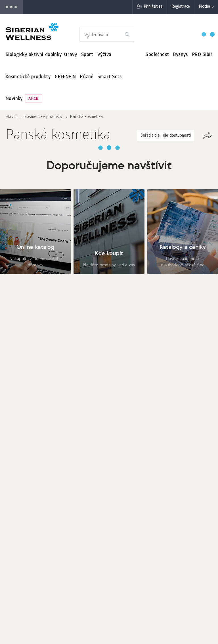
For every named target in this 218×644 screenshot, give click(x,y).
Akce (33, 99)
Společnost (157, 55)
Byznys (180, 55)
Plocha (204, 7)
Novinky (14, 99)
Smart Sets (109, 77)
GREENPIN (65, 77)
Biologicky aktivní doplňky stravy (41, 55)
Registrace (181, 7)
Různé (87, 77)
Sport (87, 55)
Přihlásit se (153, 7)
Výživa (104, 55)
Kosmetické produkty (28, 77)
